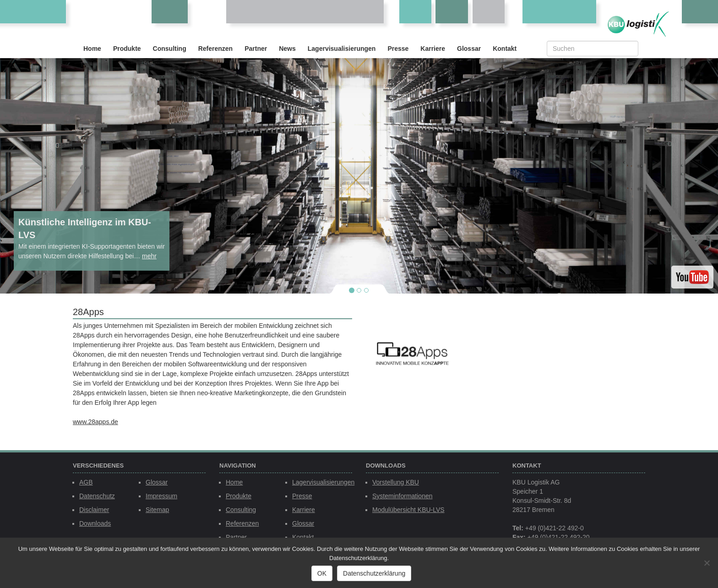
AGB (86, 482)
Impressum (161, 496)
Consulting (170, 49)
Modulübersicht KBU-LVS (408, 510)
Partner (256, 49)
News (287, 49)
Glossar (469, 49)
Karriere (433, 49)
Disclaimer (94, 510)
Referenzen (215, 49)
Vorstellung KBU (396, 482)
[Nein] (707, 563)
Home (92, 49)
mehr (149, 256)
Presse (398, 49)
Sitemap (157, 510)
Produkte (127, 49)
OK (322, 573)
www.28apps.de (95, 422)
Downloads (95, 523)
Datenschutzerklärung (374, 573)
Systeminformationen (403, 496)
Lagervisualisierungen (342, 49)
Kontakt (505, 49)
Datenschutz (97, 496)
